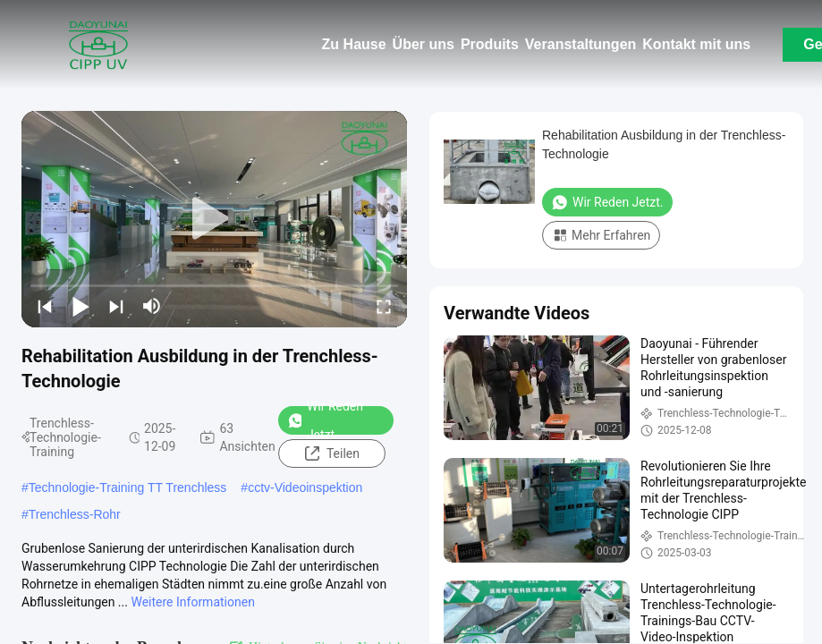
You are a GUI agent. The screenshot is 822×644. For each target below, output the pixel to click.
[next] (116, 306)
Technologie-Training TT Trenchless (128, 487)
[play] (215, 219)
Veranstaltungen (580, 44)
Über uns (424, 44)
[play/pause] (81, 306)
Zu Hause (354, 44)
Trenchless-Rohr (75, 514)
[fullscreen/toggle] (384, 306)
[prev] (45, 306)
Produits (490, 44)
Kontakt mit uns (696, 44)
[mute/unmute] (152, 306)
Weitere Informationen (192, 602)
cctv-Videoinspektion (305, 487)
